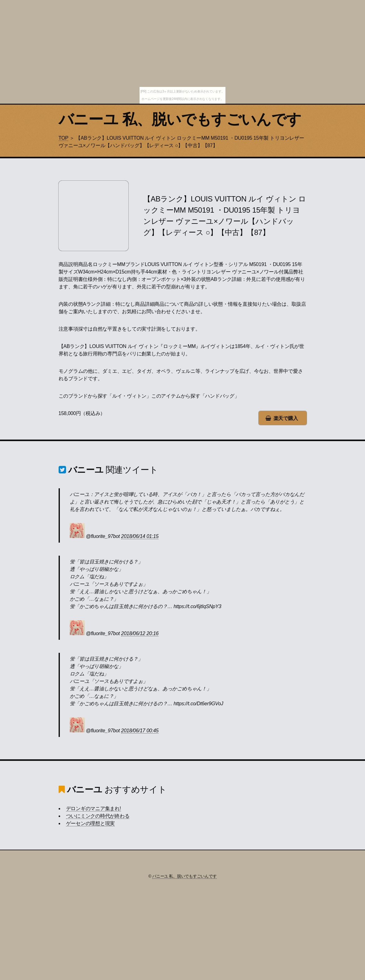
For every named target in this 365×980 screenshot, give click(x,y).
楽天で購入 (286, 418)
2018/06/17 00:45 (140, 731)
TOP (64, 138)
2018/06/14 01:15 (140, 536)
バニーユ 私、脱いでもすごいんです (180, 119)
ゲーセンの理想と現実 (91, 823)
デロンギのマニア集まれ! (94, 808)
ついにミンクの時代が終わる (98, 816)
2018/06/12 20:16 (140, 633)
